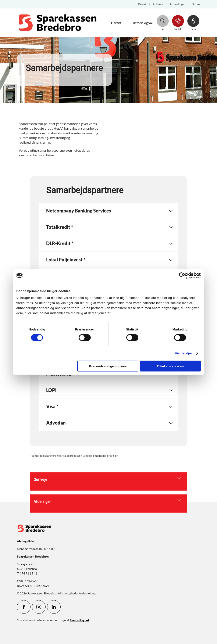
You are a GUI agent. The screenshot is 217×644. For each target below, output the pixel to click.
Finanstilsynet (79, 620)
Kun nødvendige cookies (108, 366)
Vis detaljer (184, 353)
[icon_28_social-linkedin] (54, 607)
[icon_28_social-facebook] (24, 607)
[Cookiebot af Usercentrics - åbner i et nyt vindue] (182, 276)
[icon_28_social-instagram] (39, 607)
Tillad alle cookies (170, 366)
